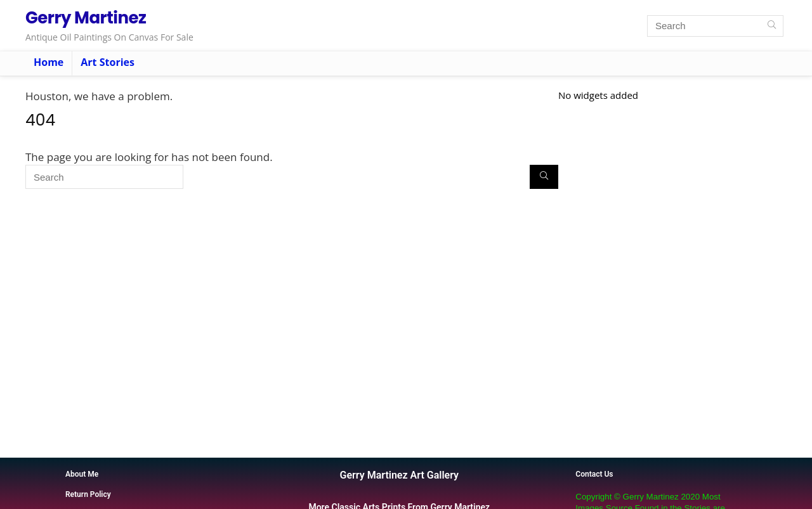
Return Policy (88, 494)
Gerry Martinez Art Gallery (399, 475)
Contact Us (594, 474)
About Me (82, 474)
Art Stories (108, 62)
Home (49, 62)
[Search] (772, 26)
